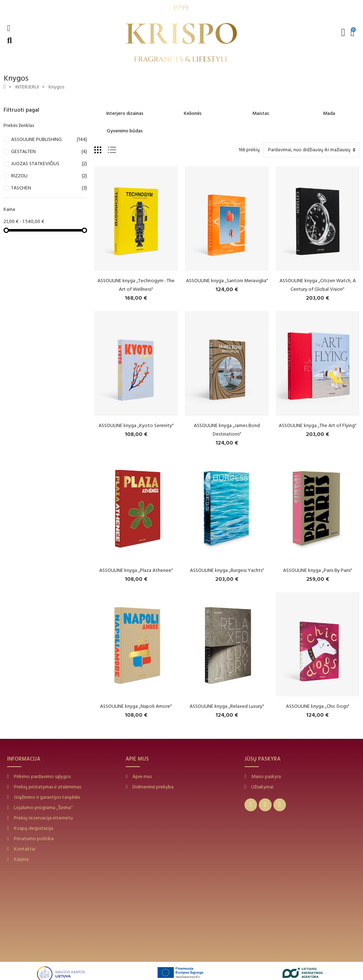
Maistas (261, 113)
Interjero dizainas (125, 113)
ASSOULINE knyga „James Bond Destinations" (227, 430)
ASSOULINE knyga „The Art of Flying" (318, 425)
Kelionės (193, 113)
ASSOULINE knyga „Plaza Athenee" (136, 570)
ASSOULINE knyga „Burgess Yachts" (227, 570)
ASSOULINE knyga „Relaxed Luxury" (227, 706)
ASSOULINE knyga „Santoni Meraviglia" (227, 281)
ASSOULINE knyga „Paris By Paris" (318, 570)
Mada (329, 113)
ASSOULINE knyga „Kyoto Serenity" (136, 425)
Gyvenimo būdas (125, 131)
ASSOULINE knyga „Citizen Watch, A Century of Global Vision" (318, 285)
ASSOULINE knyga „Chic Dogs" (318, 706)
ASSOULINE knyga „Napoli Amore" (136, 706)
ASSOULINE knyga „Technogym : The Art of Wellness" (136, 285)
